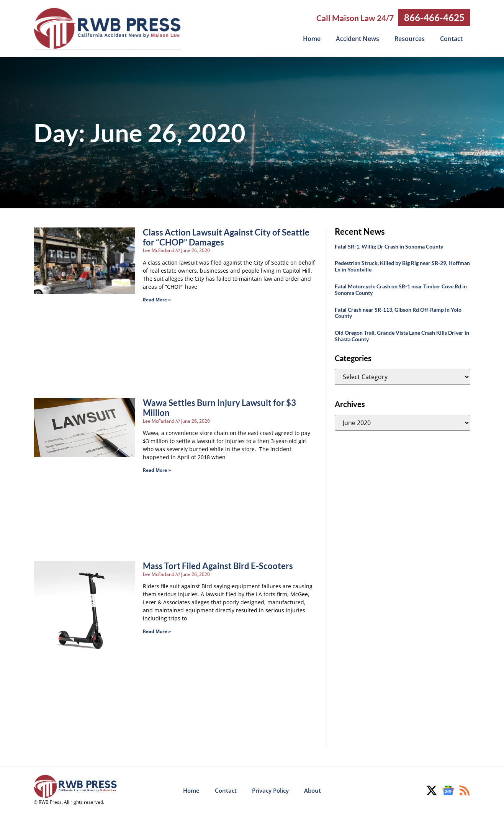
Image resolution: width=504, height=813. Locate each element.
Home (312, 39)
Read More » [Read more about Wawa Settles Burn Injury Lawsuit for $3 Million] (157, 470)
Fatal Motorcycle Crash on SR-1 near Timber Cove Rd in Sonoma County (401, 289)
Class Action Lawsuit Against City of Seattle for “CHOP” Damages (226, 237)
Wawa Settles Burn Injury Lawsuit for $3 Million (219, 407)
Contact (451, 39)
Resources (410, 39)
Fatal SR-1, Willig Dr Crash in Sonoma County (389, 246)
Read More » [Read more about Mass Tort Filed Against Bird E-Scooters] (157, 631)
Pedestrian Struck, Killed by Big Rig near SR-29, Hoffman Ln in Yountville (402, 266)
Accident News (358, 39)
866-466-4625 (434, 17)
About (313, 790)
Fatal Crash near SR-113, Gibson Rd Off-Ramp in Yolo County (398, 312)
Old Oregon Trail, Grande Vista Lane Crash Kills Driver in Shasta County (402, 335)
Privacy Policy (270, 790)
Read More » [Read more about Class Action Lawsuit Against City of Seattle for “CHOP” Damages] (157, 299)
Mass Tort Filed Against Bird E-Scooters (218, 565)
